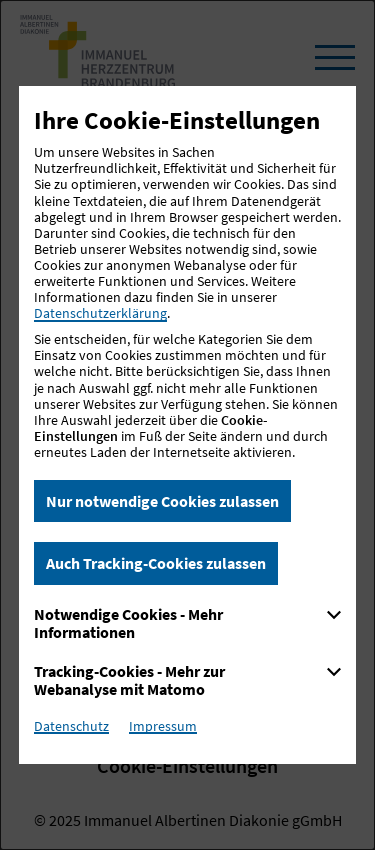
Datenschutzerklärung (100, 313)
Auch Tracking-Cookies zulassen (156, 563)
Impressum (163, 726)
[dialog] (187, 425)
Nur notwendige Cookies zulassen (162, 501)
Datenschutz (71, 726)
